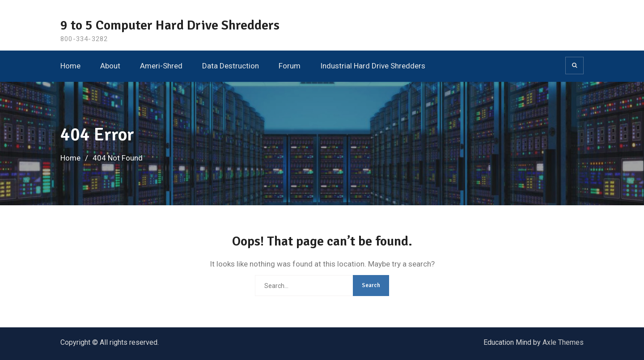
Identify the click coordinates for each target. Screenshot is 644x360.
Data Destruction (231, 66)
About (110, 66)
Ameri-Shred (161, 66)
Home (70, 66)
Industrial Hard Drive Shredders (373, 66)
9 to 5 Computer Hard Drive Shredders (170, 25)
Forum (290, 66)
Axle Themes (563, 342)
